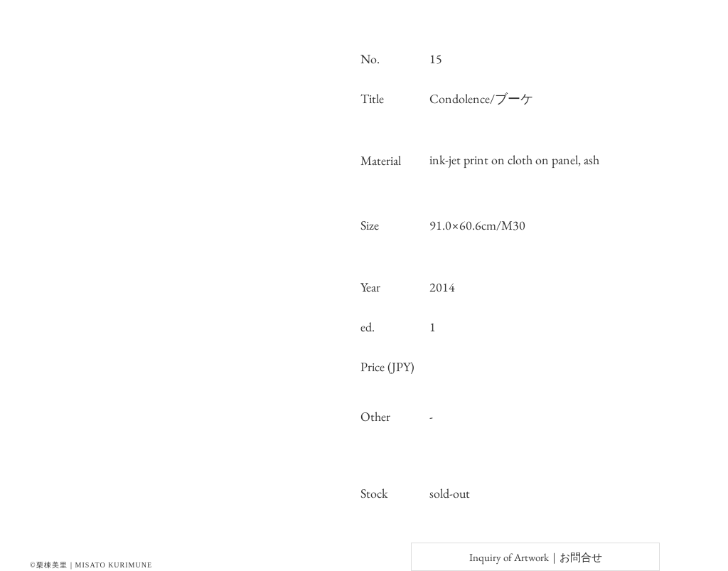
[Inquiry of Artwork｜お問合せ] (535, 557)
